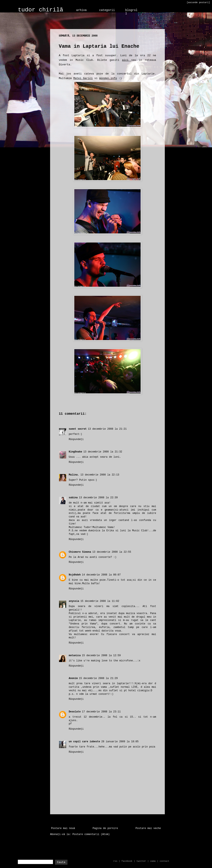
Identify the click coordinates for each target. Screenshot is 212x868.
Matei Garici (83, 78)
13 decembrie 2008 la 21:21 (107, 429)
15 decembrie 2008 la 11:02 (100, 601)
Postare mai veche (148, 828)
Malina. (74, 475)
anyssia (74, 601)
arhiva (81, 10)
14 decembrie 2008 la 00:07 (101, 575)
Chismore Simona (80, 552)
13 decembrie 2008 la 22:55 (112, 552)
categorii (107, 10)
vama (153, 861)
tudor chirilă (41, 10)
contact (164, 861)
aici (127, 60)
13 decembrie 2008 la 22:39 (98, 498)
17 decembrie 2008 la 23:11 (101, 712)
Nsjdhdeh (75, 575)
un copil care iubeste (84, 742)
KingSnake (75, 452)
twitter (141, 861)
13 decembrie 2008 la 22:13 (100, 475)
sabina (73, 498)
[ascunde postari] (198, 2)
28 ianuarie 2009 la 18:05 (120, 742)
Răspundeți (76, 439)
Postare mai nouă (63, 828)
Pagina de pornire (105, 828)
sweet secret (78, 429)
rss (115, 861)
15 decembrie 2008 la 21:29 (98, 678)
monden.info (108, 78)
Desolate (75, 712)
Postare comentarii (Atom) (91, 834)
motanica (75, 656)
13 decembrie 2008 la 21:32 (103, 452)
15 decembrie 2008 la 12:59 (101, 656)
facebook (127, 861)
